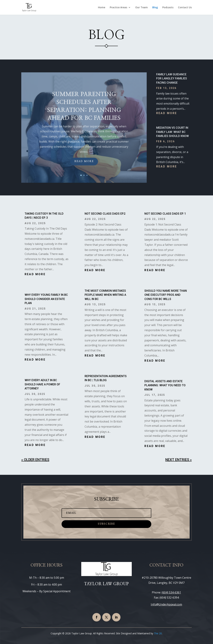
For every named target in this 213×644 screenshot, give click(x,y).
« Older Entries (35, 460)
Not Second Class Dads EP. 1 (165, 214)
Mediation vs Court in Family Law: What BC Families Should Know (172, 132)
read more (167, 113)
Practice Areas (118, 8)
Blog (155, 8)
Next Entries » (179, 460)
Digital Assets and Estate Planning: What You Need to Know (165, 385)
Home (102, 8)
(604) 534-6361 (171, 592)
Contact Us (185, 8)
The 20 (158, 633)
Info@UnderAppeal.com (166, 604)
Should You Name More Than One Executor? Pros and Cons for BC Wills (166, 295)
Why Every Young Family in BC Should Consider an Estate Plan (46, 299)
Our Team (142, 8)
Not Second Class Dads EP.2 (105, 214)
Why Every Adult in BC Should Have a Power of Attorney (42, 384)
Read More (84, 170)
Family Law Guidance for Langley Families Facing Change (172, 79)
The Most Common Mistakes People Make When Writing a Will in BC (105, 295)
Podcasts (168, 8)
